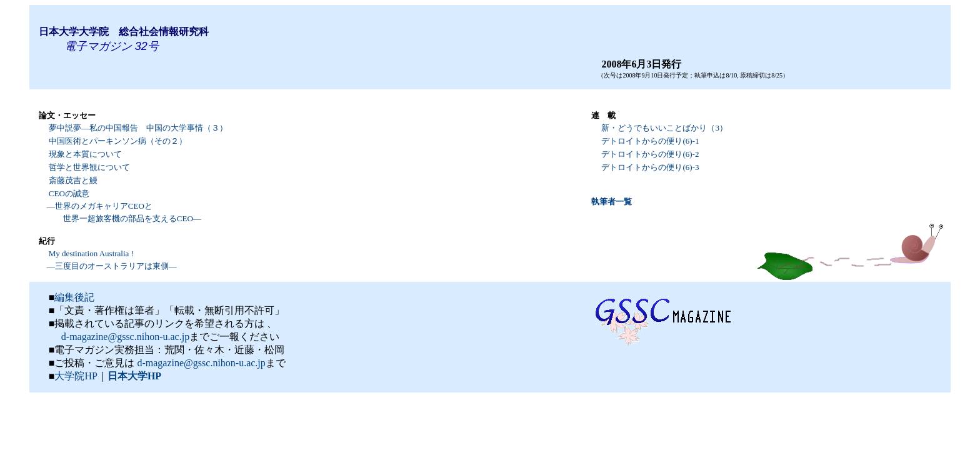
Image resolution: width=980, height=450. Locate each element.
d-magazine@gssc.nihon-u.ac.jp (124, 337)
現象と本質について (85, 154)
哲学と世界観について (89, 167)
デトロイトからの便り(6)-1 (650, 141)
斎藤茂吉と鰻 (73, 180)
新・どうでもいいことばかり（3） (664, 128)
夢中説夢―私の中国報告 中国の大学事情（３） (138, 128)
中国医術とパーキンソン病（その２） (118, 141)
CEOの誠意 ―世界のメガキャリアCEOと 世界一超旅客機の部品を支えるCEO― (120, 206)
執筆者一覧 (612, 202)
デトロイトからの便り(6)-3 (650, 167)
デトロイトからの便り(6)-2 (650, 154)
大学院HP (76, 376)
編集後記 (74, 297)
